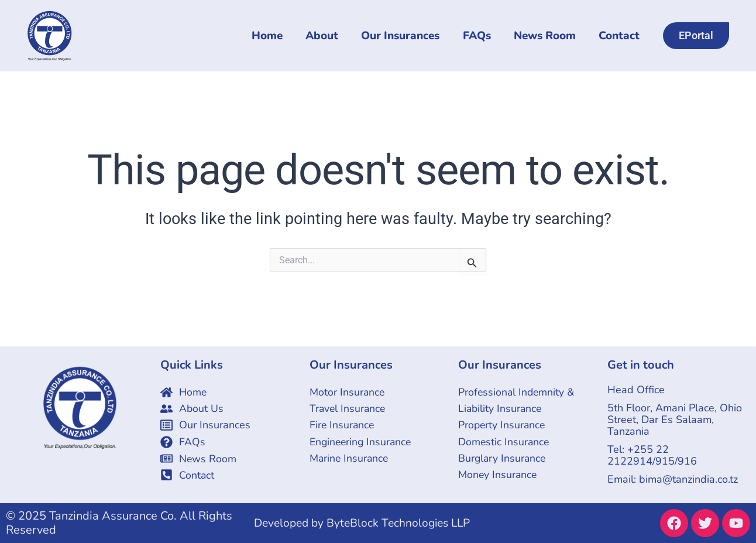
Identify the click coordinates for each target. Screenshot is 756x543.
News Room (546, 36)
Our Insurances (403, 36)
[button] (696, 36)
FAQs (479, 36)
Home (271, 36)
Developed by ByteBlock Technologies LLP (367, 522)
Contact (620, 36)
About (325, 36)
